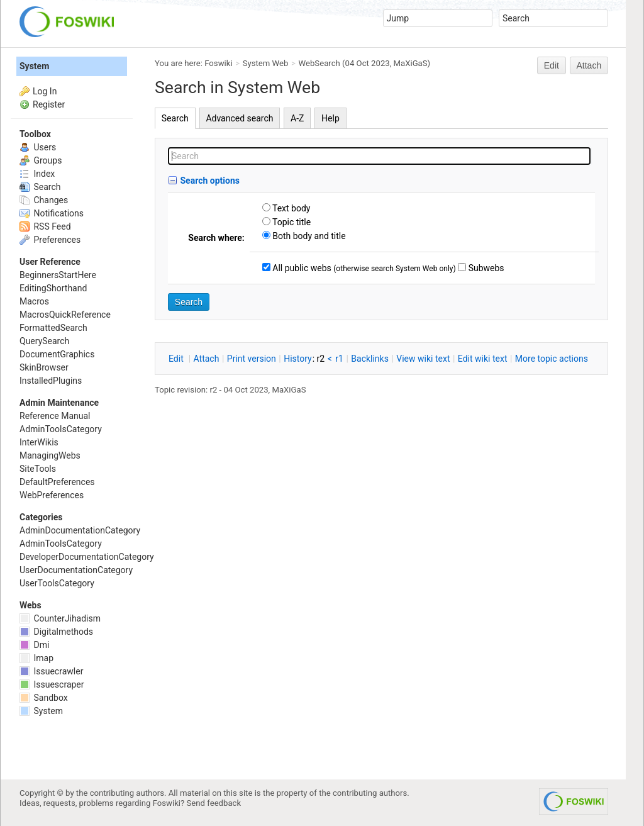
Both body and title (308, 236)
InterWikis (39, 442)
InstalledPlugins (51, 381)
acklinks (370, 359)
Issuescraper (52, 684)
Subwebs (485, 268)
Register (49, 104)
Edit (552, 65)
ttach (207, 359)
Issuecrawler (51, 671)
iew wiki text (423, 359)
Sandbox (44, 698)
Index (37, 174)
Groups (41, 160)
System (34, 66)
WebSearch (319, 63)
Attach (589, 65)
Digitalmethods (56, 632)
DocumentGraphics (57, 354)
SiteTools (38, 469)
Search (175, 118)
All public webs (301, 268)
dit (177, 359)
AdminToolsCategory (61, 429)
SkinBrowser (44, 367)
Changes (44, 200)
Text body (291, 208)
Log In (45, 91)
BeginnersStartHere (58, 275)
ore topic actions (552, 359)
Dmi (34, 645)
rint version (252, 359)
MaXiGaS (411, 63)
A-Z (297, 118)
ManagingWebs (50, 455)
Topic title (291, 222)
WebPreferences (52, 495)
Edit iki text (483, 359)
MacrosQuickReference (65, 315)
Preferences (50, 240)
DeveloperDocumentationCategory (87, 557)
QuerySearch (44, 341)
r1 (339, 359)
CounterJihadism (60, 618)
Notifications (52, 213)
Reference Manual (55, 416)
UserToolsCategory (57, 583)
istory (298, 359)
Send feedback (214, 803)
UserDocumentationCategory (76, 570)
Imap (36, 658)
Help (330, 118)
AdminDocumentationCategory (80, 530)
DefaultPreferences (57, 482)
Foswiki (218, 63)
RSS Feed (45, 226)
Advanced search (239, 118)
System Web (266, 63)
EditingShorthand (53, 288)
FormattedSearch (53, 328)
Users (38, 147)
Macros (34, 301)
